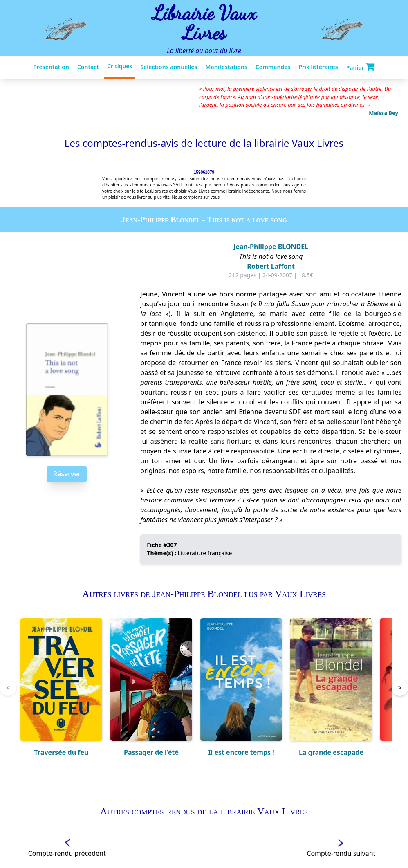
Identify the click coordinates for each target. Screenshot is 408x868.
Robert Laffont (271, 266)
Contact (88, 67)
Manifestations (226, 67)
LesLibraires (156, 191)
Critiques (120, 66)
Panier (361, 67)
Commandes (273, 67)
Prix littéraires (318, 67)
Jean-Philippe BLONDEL (271, 247)
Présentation (51, 67)
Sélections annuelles (169, 67)
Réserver (67, 474)
